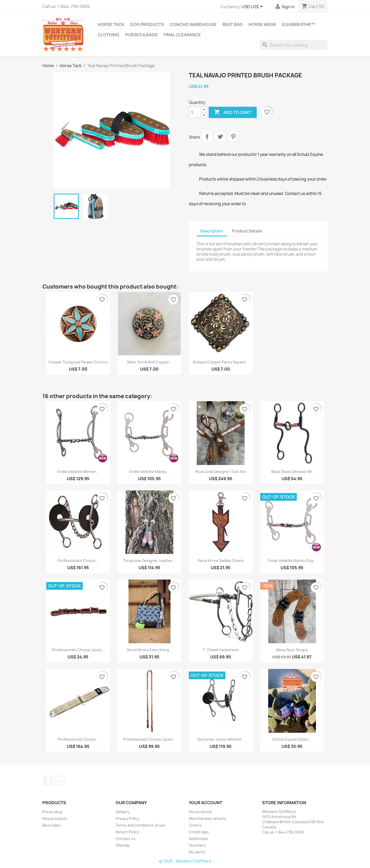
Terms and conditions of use (141, 825)
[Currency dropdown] (253, 7)
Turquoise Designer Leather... (149, 561)
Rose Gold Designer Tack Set (221, 472)
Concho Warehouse (193, 24)
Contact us (126, 839)
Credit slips (199, 832)
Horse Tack (111, 24)
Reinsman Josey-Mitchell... (221, 739)
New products (55, 818)
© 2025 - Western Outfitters (185, 861)
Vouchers (197, 845)
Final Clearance (182, 35)
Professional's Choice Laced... (78, 650)
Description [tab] (212, 231)
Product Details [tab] (247, 231)
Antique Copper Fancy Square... (221, 362)
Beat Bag (233, 24)
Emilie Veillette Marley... (149, 472)
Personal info (200, 812)
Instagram (59, 781)
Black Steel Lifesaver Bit (292, 472)
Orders (195, 825)
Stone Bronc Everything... (149, 650)
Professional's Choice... (78, 561)
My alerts (197, 852)
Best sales (52, 825)
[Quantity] (195, 112)
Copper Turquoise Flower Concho (78, 362)
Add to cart (233, 112)
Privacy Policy (127, 818)
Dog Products (147, 24)
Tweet (220, 137)
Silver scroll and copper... (149, 362)
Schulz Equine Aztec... (292, 739)
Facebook (48, 781)
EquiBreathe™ (299, 24)
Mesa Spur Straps (292, 650)
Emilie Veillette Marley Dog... (292, 561)
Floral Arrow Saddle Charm (221, 561)
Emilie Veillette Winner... (78, 472)
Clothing (108, 35)
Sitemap (123, 845)
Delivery (123, 812)
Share (207, 137)
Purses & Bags (141, 35)
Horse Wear (262, 24)
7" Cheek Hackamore (221, 650)
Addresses (198, 839)
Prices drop (53, 812)
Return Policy (127, 832)
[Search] (294, 45)
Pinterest (233, 137)
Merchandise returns (208, 818)
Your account (206, 803)
